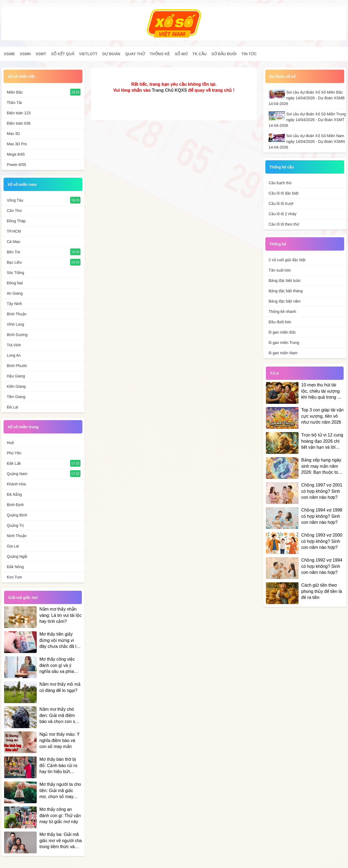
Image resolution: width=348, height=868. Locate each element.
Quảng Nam (17, 474)
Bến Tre (13, 252)
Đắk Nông (15, 567)
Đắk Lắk (14, 463)
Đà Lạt (12, 407)
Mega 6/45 (16, 154)
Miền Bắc (15, 92)
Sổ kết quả (63, 54)
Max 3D (13, 134)
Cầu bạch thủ (280, 183)
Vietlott (88, 54)
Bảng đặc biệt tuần (285, 281)
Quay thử (135, 54)
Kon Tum (14, 577)
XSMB (9, 54)
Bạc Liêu (14, 262)
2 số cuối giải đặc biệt (287, 260)
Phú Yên (14, 453)
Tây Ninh (14, 304)
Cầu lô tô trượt (281, 204)
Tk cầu (200, 54)
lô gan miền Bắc (282, 332)
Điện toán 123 (19, 113)
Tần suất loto (280, 270)
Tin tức (249, 54)
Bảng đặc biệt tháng (286, 291)
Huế (10, 443)
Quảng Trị (15, 525)
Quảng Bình (17, 515)
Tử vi (274, 373)
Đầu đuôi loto (280, 322)
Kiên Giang (16, 386)
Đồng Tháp (16, 221)
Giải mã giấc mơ (23, 598)
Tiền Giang (16, 397)
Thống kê (160, 54)
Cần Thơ (14, 211)
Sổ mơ (181, 54)
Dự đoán (111, 54)
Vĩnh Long (15, 324)
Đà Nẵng (14, 494)
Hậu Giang (16, 376)
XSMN (25, 54)
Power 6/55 (16, 165)
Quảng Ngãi (17, 556)
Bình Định (15, 505)
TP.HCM (14, 231)
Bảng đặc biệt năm (285, 301)
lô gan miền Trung (284, 343)
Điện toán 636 (19, 123)
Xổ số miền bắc (21, 76)
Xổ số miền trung (23, 427)
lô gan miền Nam (283, 353)
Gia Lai (13, 546)
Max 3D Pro (17, 144)
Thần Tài (14, 103)
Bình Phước (17, 366)
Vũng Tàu (15, 200)
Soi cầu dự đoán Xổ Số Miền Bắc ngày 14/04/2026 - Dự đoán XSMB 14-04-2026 (307, 98)
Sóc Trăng (15, 273)
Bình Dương (17, 335)
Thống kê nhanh (282, 312)
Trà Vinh (14, 345)
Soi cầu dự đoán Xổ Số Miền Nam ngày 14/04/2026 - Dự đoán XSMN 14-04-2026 (307, 141)
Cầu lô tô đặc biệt (284, 193)
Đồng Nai (15, 283)
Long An (14, 355)
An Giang (15, 293)
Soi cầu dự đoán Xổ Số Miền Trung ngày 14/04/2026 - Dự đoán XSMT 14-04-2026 (307, 120)
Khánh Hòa (16, 484)
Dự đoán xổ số (282, 76)
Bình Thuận (17, 314)
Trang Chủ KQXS (169, 90)
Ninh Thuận (17, 536)
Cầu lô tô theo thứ (284, 224)
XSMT (41, 54)
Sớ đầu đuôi (224, 54)
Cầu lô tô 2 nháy (282, 214)
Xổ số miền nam (22, 184)
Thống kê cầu (282, 167)
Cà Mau (13, 242)
